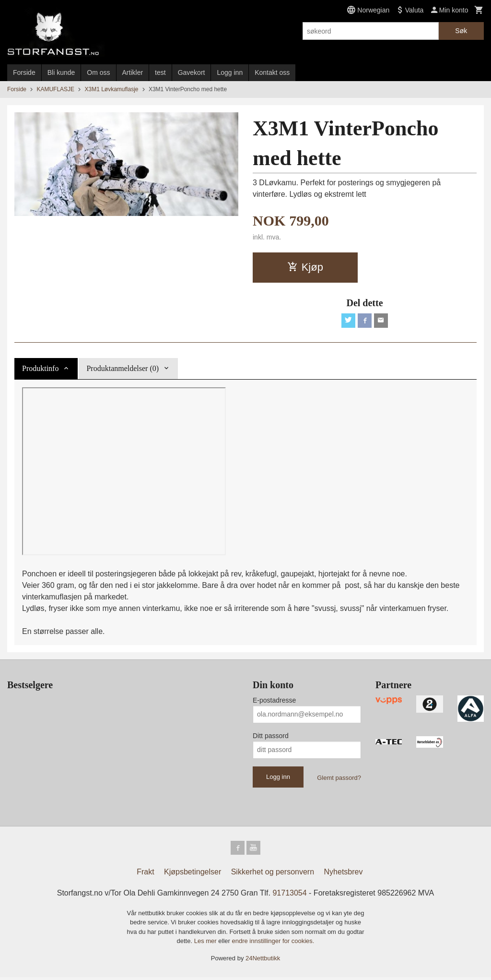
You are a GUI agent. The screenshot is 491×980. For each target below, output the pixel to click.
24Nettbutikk (263, 961)
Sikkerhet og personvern (273, 874)
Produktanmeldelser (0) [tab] (123, 369)
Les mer (206, 944)
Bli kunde (61, 72)
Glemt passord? (339, 779)
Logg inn (230, 72)
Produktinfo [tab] (40, 369)
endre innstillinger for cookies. (273, 944)
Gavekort (192, 72)
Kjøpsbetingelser (193, 874)
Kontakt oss (272, 72)
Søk (461, 31)
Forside (24, 72)
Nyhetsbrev (344, 874)
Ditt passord (271, 737)
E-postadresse (274, 701)
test (160, 72)
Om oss (98, 72)
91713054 (289, 895)
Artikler (133, 72)
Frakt (145, 874)
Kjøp (305, 267)
